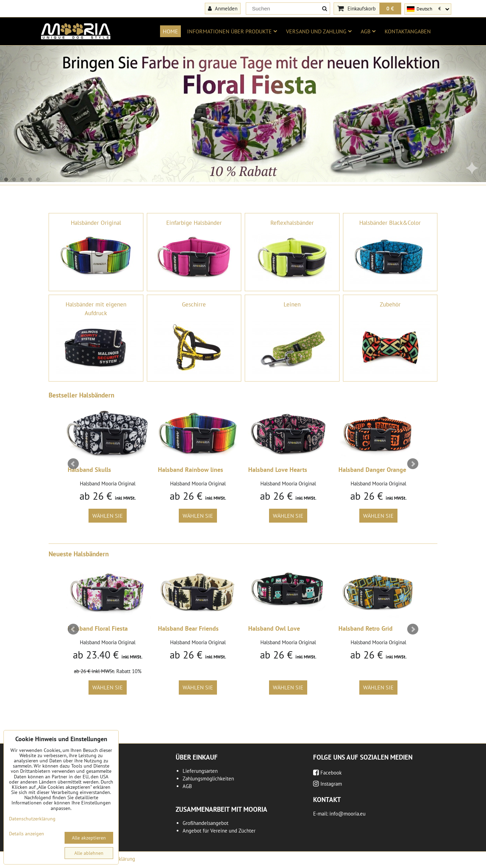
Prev (73, 464)
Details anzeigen (27, 834)
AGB (368, 31)
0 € (390, 8)
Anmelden (223, 8)
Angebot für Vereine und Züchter (219, 831)
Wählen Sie (108, 516)
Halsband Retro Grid (366, 628)
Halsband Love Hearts (278, 470)
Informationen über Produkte (232, 31)
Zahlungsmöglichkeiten (208, 779)
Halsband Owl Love (274, 628)
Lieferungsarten (200, 771)
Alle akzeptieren (89, 838)
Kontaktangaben (408, 31)
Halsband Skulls (89, 470)
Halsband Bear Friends (188, 628)
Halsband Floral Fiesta (98, 628)
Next (413, 464)
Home (170, 31)
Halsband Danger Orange (372, 470)
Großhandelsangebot (206, 823)
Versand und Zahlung (319, 31)
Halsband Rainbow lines (191, 470)
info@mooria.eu (347, 814)
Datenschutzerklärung (32, 819)
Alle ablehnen (89, 853)
